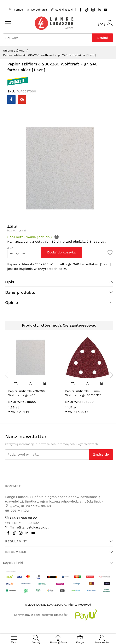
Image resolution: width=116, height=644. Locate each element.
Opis (10, 282)
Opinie (12, 302)
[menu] (8, 23)
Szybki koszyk (62, 10)
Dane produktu (20, 292)
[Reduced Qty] (11, 254)
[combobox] (48, 38)
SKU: (12, 402)
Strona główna (14, 50)
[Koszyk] (101, 23)
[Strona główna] (58, 636)
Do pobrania (37, 10)
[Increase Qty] (24, 254)
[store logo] (54, 23)
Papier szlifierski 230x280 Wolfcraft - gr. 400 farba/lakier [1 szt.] (27, 395)
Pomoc (16, 10)
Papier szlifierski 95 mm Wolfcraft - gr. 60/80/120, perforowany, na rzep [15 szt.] (87, 395)
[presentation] (6, 375)
